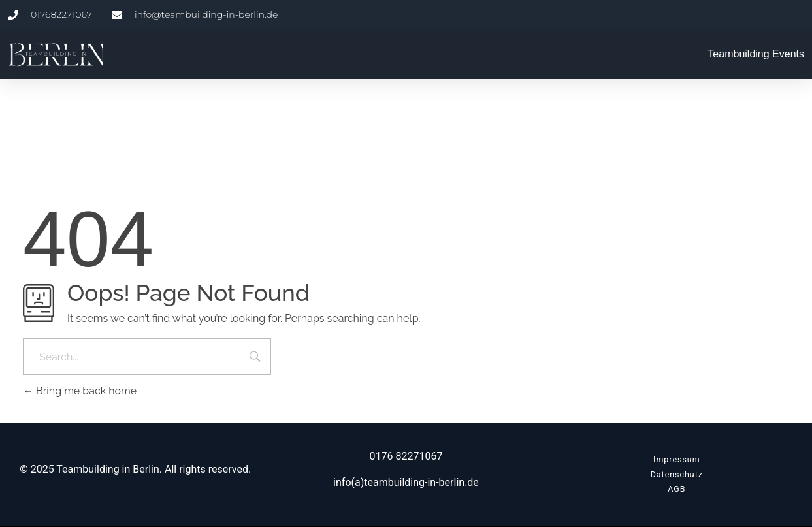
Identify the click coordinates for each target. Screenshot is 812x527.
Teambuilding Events (756, 54)
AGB (676, 489)
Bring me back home (80, 391)
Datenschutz (677, 474)
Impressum (677, 459)
